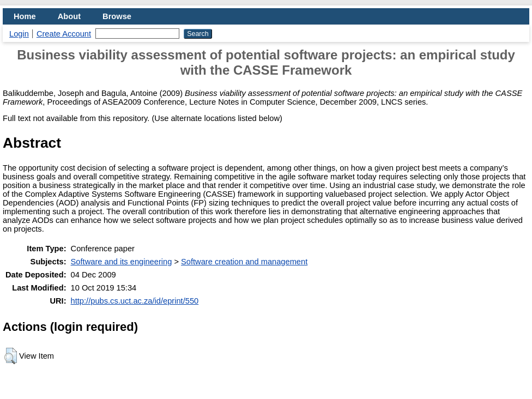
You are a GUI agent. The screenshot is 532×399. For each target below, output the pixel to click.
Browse (117, 16)
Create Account (64, 34)
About (69, 16)
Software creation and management (244, 262)
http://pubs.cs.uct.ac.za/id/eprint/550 (135, 301)
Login (19, 34)
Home (25, 16)
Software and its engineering (122, 262)
